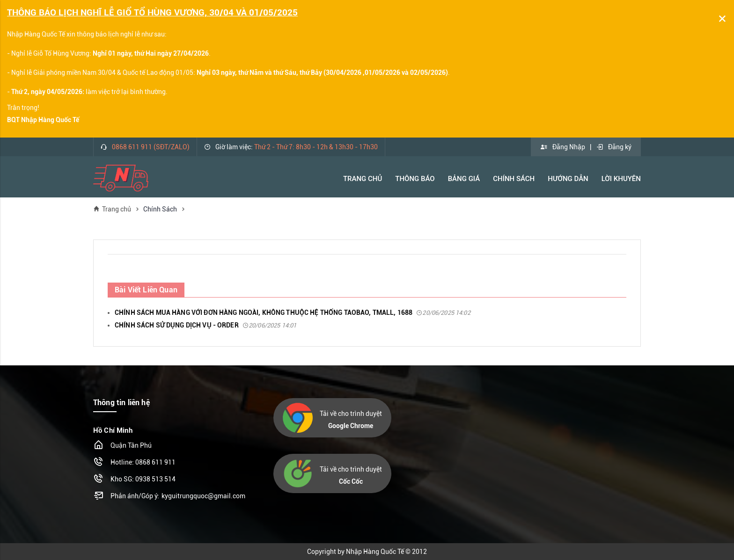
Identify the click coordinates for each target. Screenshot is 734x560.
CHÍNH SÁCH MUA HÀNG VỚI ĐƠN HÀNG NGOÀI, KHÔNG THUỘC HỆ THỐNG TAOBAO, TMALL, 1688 (293, 313)
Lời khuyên (621, 179)
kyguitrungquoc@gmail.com (203, 496)
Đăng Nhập (563, 147)
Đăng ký (614, 147)
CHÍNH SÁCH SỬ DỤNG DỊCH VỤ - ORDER (206, 325)
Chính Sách (514, 179)
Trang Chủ (363, 179)
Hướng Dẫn (568, 179)
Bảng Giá (464, 179)
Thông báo (415, 179)
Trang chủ (112, 209)
